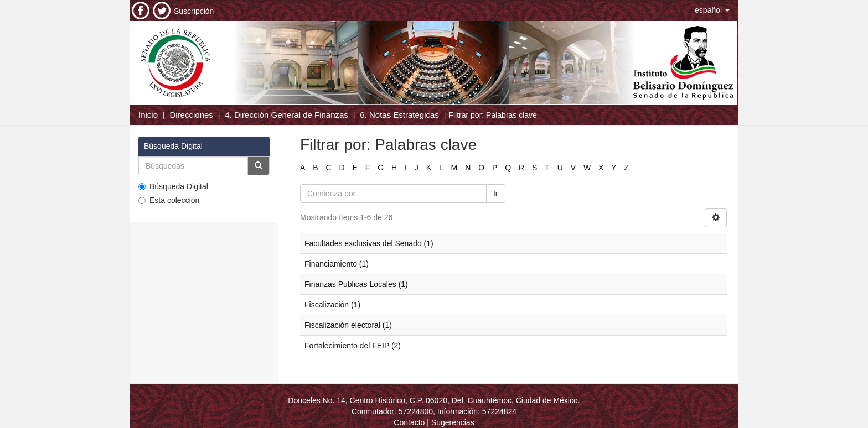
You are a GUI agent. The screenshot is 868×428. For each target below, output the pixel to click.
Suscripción (194, 11)
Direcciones (191, 115)
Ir (496, 194)
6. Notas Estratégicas (399, 115)
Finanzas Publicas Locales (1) (356, 284)
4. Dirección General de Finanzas (286, 115)
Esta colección (169, 200)
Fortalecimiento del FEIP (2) (353, 346)
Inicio (148, 115)
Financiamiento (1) (337, 264)
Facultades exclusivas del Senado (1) (369, 243)
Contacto (409, 422)
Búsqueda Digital (173, 186)
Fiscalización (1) (332, 305)
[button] (712, 10)
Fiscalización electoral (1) (348, 325)
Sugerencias (453, 422)
